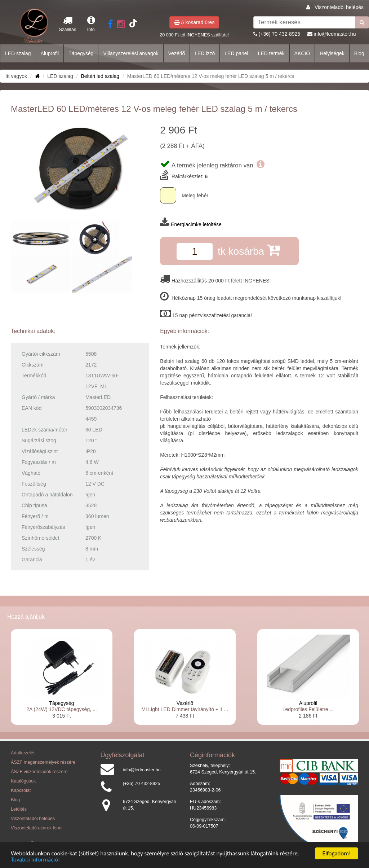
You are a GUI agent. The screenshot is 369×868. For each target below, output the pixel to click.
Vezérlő (177, 53)
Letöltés (19, 809)
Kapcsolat (21, 790)
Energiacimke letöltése (196, 224)
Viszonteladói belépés (339, 7)
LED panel (236, 53)
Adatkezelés (23, 753)
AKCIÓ (302, 53)
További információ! (35, 860)
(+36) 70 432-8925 (280, 34)
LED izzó (205, 53)
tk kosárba (249, 250)
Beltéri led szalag (100, 76)
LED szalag (18, 53)
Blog (359, 53)
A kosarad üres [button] (194, 22)
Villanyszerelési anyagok (131, 53)
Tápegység (81, 53)
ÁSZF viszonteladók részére (39, 772)
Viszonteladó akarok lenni (37, 828)
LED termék (271, 53)
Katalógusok (23, 781)
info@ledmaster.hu (335, 34)
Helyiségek (332, 53)
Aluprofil (50, 53)
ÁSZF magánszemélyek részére (43, 762)
